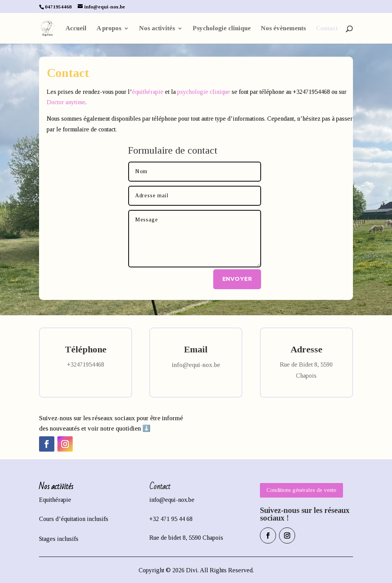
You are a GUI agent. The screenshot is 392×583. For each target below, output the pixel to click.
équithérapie (148, 92)
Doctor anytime (66, 102)
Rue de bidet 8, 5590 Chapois (186, 538)
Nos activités (157, 29)
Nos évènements (283, 29)
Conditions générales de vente (301, 490)
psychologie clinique (204, 92)
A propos (109, 29)
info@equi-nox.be (196, 365)
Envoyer (237, 279)
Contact (327, 29)
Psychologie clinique (222, 29)
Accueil (76, 29)
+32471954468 (86, 364)
